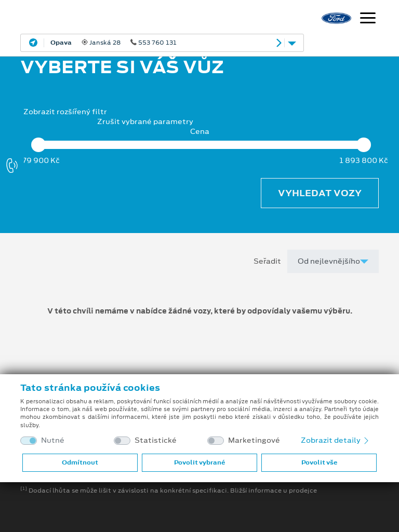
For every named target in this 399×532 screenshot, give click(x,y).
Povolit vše (319, 462)
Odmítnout (80, 462)
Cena (200, 132)
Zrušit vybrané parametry (145, 122)
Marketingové (254, 440)
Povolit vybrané (199, 462)
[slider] (38, 145)
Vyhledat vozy (320, 193)
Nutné (53, 440)
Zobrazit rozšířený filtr (65, 112)
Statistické (156, 440)
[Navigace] (368, 19)
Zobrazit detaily (336, 440)
